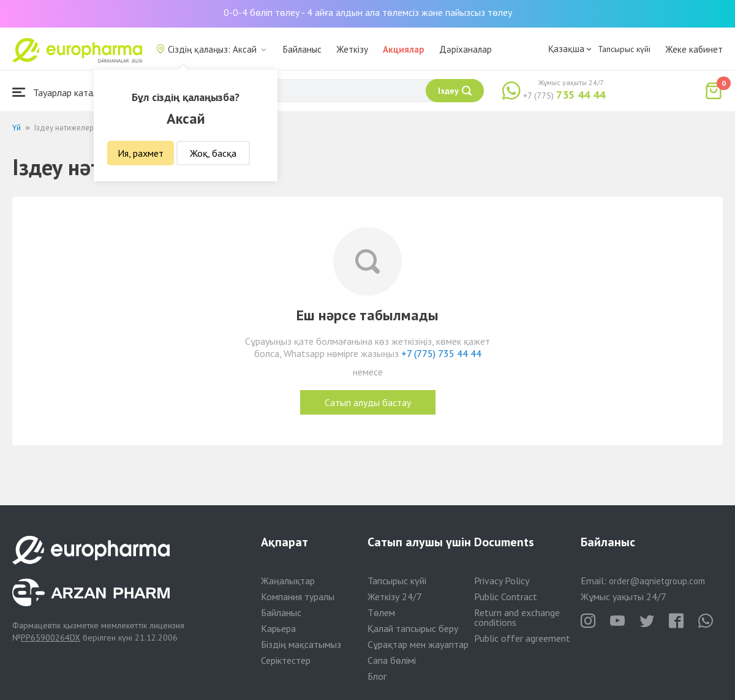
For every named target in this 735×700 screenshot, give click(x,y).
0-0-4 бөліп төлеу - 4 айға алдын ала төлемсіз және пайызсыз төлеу (368, 12)
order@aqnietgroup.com (657, 581)
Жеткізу (352, 49)
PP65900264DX (51, 638)
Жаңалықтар (288, 581)
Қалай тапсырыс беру (413, 628)
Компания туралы (298, 597)
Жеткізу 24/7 (395, 597)
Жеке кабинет (694, 49)
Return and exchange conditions (517, 617)
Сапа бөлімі (392, 660)
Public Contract (506, 597)
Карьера (278, 628)
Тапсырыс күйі (624, 49)
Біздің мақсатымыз (301, 644)
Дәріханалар (466, 49)
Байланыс (302, 49)
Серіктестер (286, 660)
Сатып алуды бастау (368, 402)
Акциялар (404, 49)
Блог (377, 676)
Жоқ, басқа (213, 153)
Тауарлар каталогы (62, 92)
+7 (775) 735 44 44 (441, 353)
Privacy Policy (502, 581)
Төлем (381, 612)
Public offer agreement (522, 638)
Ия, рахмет (141, 153)
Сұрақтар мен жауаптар (418, 644)
